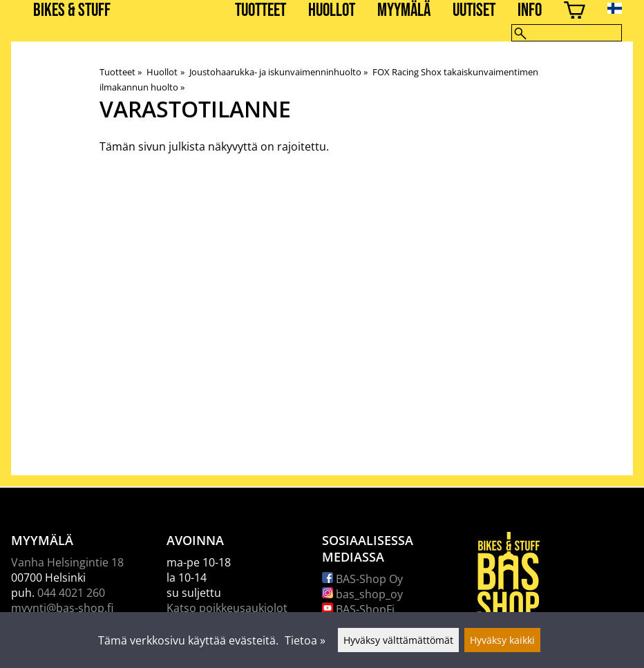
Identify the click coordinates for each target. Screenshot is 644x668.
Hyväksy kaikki (502, 640)
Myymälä (404, 11)
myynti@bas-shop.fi (62, 608)
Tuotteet (261, 11)
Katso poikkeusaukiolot (227, 608)
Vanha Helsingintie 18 (67, 562)
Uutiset (474, 11)
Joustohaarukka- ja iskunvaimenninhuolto (278, 72)
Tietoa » (305, 640)
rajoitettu (302, 146)
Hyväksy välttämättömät (398, 640)
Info (530, 11)
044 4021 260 (71, 593)
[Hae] (567, 33)
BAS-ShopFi (358, 609)
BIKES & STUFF (72, 11)
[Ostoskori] (575, 12)
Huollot (332, 11)
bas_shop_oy (362, 594)
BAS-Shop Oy (362, 579)
